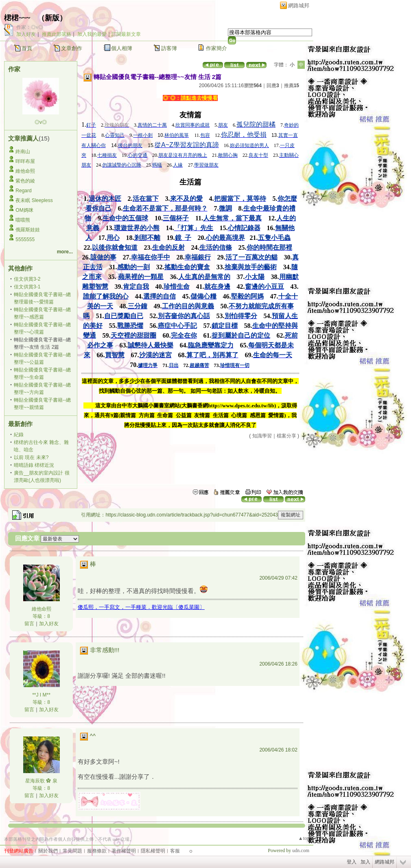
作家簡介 (216, 48)
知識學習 (262, 436)
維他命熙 (25, 171)
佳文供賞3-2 (27, 279)
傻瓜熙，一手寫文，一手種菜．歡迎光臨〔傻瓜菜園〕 (141, 607)
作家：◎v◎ (30, 27)
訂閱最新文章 (126, 34)
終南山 (23, 152)
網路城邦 (299, 5)
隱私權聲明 (153, 851)
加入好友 (26, 34)
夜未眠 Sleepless (34, 200)
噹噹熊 (23, 220)
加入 (365, 862)
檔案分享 (286, 436)
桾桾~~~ (17, 18)
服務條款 (97, 851)
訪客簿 (169, 48)
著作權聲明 (124, 851)
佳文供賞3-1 (27, 287)
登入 (352, 862)
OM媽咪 (24, 210)
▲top (304, 838)
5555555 (25, 240)
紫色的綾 (25, 181)
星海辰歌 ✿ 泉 (41, 781)
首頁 (27, 48)
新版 (52, 18)
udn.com (301, 850)
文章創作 (72, 48)
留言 (29, 624)
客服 (175, 851)
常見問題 (72, 851)
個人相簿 (122, 48)
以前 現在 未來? (31, 457)
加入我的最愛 (92, 34)
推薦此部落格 (57, 34)
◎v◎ (41, 122)
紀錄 (19, 435)
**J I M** (41, 695)
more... (65, 252)
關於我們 (48, 851)
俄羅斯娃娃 (28, 230)
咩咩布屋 (25, 161)
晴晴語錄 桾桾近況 (34, 465)
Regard (23, 191)
